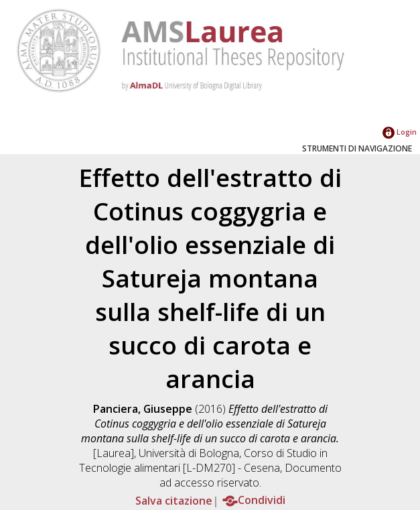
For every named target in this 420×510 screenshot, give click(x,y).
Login (400, 132)
